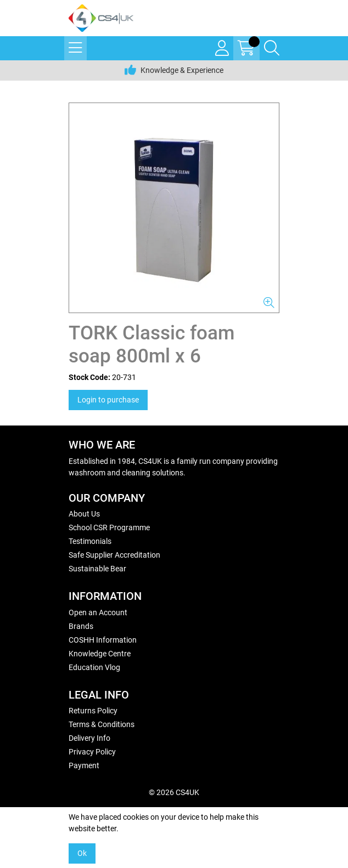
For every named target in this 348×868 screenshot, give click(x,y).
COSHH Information (103, 640)
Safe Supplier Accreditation (114, 555)
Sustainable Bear (97, 569)
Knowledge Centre (100, 654)
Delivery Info (89, 738)
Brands (81, 626)
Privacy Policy (92, 752)
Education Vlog (94, 667)
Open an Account (98, 612)
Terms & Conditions (102, 724)
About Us (84, 514)
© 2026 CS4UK (174, 792)
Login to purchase (108, 400)
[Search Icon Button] (272, 48)
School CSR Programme (109, 527)
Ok (82, 853)
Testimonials (90, 541)
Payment (84, 765)
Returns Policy (93, 711)
